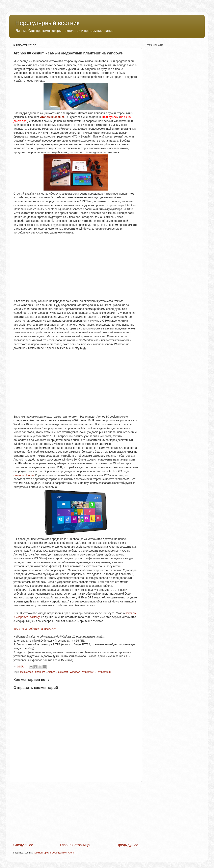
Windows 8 (104, 672)
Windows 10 (89, 672)
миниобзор (27, 672)
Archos (52, 672)
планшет (41, 672)
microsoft (63, 672)
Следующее (23, 845)
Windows (75, 672)
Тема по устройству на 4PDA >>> (35, 629)
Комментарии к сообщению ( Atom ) (54, 853)
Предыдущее (127, 845)
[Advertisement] (76, 812)
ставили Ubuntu (24, 475)
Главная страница (75, 845)
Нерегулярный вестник (47, 23)
